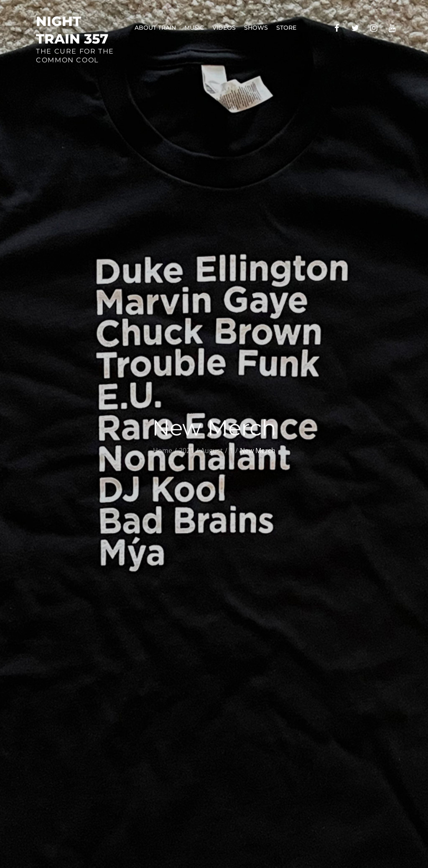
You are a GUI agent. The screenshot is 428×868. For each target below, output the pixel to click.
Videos (224, 28)
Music (194, 28)
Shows (256, 28)
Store (286, 28)
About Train (155, 28)
